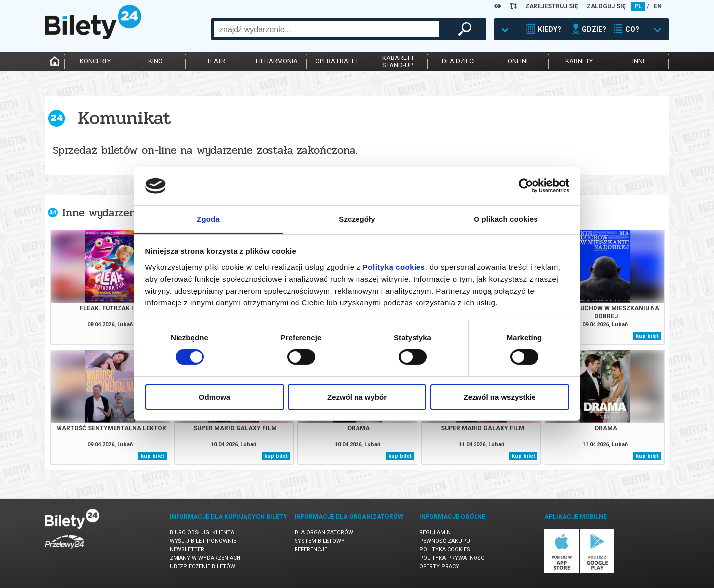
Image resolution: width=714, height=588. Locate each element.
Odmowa (214, 397)
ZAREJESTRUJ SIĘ (552, 6)
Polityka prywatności (453, 558)
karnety (579, 61)
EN (658, 6)
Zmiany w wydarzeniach (205, 558)
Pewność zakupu (445, 541)
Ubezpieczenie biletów (202, 566)
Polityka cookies (445, 550)
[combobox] (327, 29)
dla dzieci (458, 61)
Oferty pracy (439, 566)
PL (638, 6)
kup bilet (647, 336)
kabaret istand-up (398, 61)
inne (639, 61)
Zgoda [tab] (208, 219)
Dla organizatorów (324, 533)
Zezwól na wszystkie (500, 397)
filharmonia (277, 61)
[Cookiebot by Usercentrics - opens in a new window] (526, 186)
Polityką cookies (394, 267)
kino (155, 61)
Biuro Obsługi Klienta (202, 533)
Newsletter (187, 550)
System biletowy (320, 541)
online (519, 61)
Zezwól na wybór (357, 397)
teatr (216, 61)
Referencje (311, 550)
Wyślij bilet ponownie (203, 541)
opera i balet (337, 61)
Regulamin (435, 533)
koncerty (95, 61)
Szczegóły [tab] (357, 219)
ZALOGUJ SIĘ (606, 6)
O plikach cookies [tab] (506, 219)
